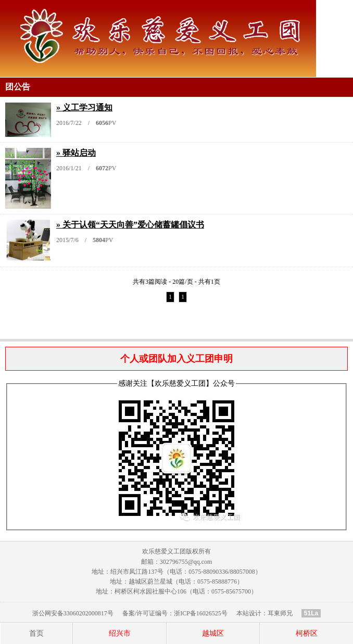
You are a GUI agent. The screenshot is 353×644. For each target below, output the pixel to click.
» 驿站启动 (76, 153)
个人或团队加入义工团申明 (176, 359)
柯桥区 (307, 633)
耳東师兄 (280, 613)
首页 (36, 633)
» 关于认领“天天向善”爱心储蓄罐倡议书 (130, 225)
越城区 (213, 633)
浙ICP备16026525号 (201, 613)
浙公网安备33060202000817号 (73, 613)
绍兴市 (120, 633)
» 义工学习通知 (84, 108)
